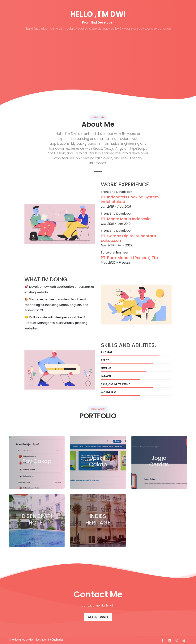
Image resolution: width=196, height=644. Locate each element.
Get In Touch (98, 617)
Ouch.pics (57, 640)
